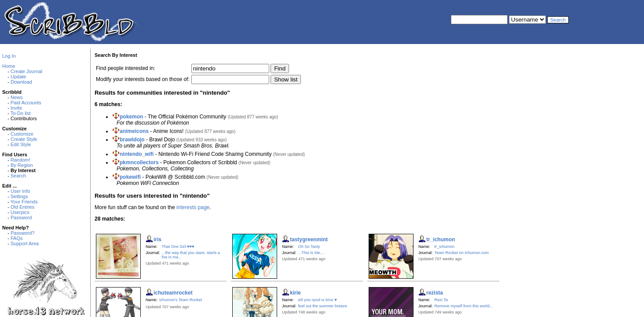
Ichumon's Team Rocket (181, 300)
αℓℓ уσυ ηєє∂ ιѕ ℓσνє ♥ (318, 300)
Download (21, 82)
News (17, 97)
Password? (22, 233)
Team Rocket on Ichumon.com (462, 253)
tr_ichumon (445, 247)
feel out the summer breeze (323, 306)
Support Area (25, 243)
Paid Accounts (26, 103)
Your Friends (24, 202)
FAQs (17, 238)
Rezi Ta (441, 300)
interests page (193, 207)
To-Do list (21, 113)
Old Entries (22, 207)
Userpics (20, 212)
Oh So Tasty (309, 247)
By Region (22, 165)
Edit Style (21, 144)
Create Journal (26, 71)
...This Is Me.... (311, 253)
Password (21, 217)
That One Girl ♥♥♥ (178, 247)
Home (9, 66)
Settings (19, 196)
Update (18, 77)
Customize (22, 134)
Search (18, 176)
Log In (9, 56)
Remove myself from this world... (464, 306)
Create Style (24, 139)
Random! (20, 160)
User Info (20, 191)
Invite (16, 108)
